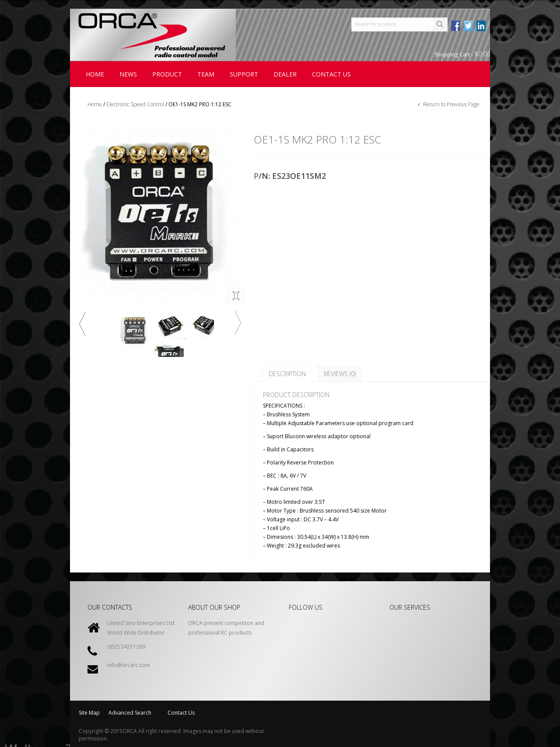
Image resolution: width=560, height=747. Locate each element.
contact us (331, 74)
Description (287, 374)
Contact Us (181, 713)
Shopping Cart (462, 54)
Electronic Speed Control (135, 104)
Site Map (89, 713)
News (128, 74)
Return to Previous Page (451, 104)
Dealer (285, 74)
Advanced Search (130, 713)
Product (167, 74)
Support (244, 74)
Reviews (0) (340, 374)
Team (206, 74)
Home (95, 74)
